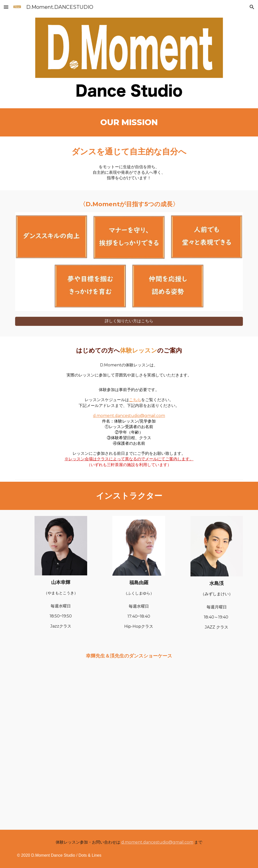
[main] (129, 122)
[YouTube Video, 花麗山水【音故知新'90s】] (129, 707)
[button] (6, 7)
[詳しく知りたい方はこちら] (129, 321)
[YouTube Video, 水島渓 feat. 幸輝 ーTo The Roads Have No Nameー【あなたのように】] (129, 788)
